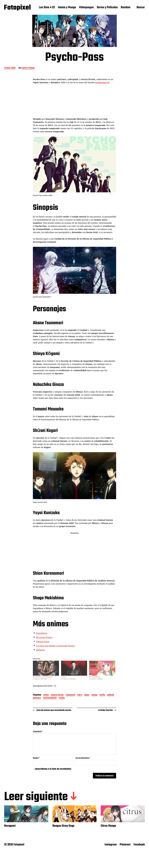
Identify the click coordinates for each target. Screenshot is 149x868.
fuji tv (80, 695)
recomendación (50, 698)
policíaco (37, 698)
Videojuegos (86, 8)
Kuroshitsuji (42, 633)
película (111, 695)
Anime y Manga (67, 8)
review (62, 698)
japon (87, 695)
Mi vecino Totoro (44, 637)
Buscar (141, 8)
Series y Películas (107, 8)
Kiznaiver (41, 650)
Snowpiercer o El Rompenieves (43, 677)
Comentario (38, 732)
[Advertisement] (74, 102)
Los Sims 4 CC (47, 8)
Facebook (139, 845)
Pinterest (125, 845)
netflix (102, 695)
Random (126, 8)
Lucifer (63, 677)
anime (46, 695)
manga (94, 695)
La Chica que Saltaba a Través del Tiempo (56, 646)
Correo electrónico (83, 758)
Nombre (36, 758)
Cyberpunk (70, 695)
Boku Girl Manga (94, 677)
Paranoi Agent (43, 641)
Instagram (111, 845)
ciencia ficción (57, 695)
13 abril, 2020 (10, 68)
